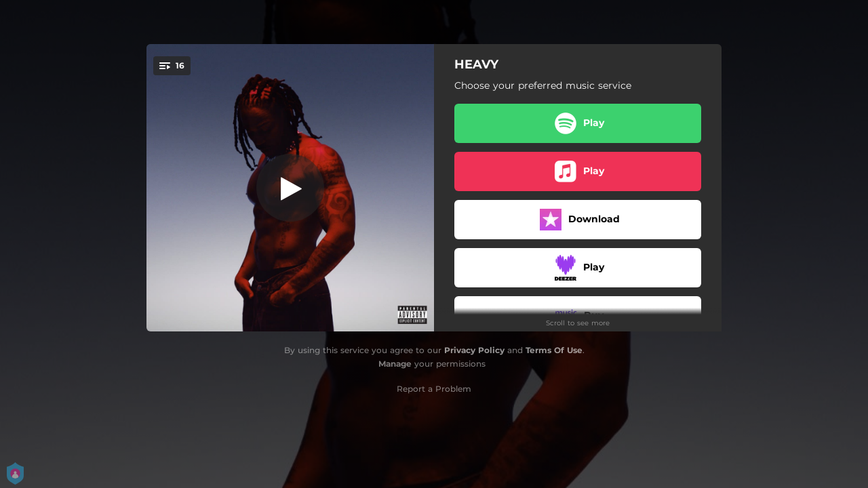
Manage (395, 364)
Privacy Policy (474, 350)
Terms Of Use (554, 350)
